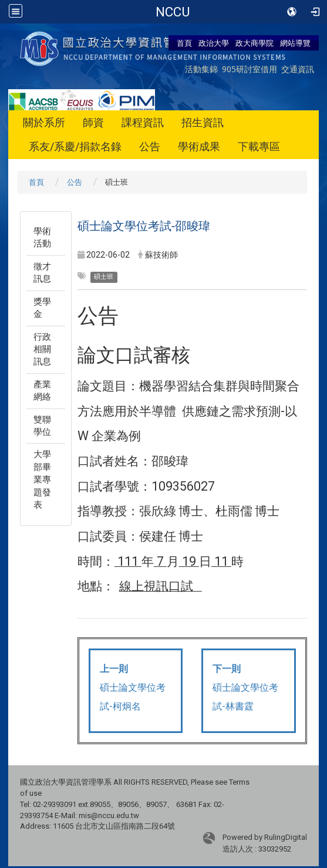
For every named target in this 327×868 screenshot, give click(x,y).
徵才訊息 (42, 273)
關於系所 (44, 122)
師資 (93, 122)
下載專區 (259, 146)
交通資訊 (298, 69)
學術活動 (42, 237)
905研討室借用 (250, 69)
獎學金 (42, 308)
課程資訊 (143, 122)
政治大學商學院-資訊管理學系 (172, 12)
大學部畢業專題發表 (42, 479)
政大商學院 (254, 43)
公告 (150, 146)
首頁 (184, 43)
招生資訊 (203, 122)
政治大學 (214, 43)
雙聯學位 (42, 426)
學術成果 (199, 146)
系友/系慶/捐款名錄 (75, 146)
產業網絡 (42, 391)
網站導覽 (295, 43)
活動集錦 (201, 69)
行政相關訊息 (42, 349)
